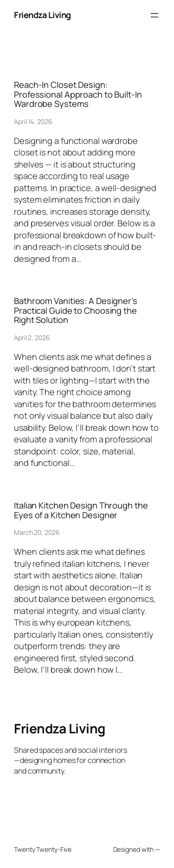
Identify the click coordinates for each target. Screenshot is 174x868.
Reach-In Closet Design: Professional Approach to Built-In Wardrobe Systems (78, 94)
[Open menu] (155, 15)
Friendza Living (42, 15)
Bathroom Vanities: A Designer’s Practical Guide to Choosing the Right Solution (76, 310)
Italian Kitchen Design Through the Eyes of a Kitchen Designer (81, 510)
